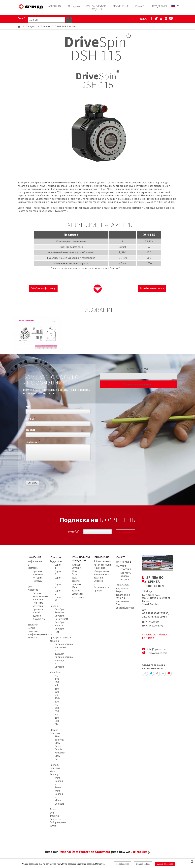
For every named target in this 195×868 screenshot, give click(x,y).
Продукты (31, 26)
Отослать (32, 483)
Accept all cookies (165, 864)
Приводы (45, 26)
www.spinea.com (158, 653)
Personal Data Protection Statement (84, 852)
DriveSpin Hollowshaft (66, 26)
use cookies (139, 852)
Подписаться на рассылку (138, 384)
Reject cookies (123, 864)
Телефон (31, 430)
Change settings (143, 864)
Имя (28, 407)
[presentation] (51, 472)
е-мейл (30, 418)
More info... (100, 864)
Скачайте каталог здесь (152, 288)
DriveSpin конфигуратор (43, 288)
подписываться (126, 532)
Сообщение (33, 442)
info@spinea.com (157, 649)
